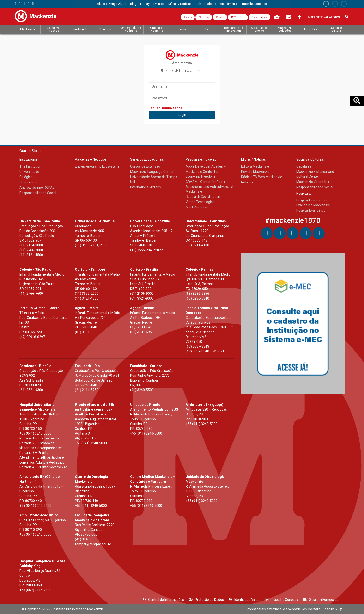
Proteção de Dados (206, 600)
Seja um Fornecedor (321, 600)
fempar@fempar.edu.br (93, 544)
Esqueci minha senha (165, 108)
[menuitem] (112, 4)
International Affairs (324, 17)
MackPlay (204, 17)
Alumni (188, 17)
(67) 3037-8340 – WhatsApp (207, 351)
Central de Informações (163, 600)
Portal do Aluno (259, 17)
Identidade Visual (244, 600)
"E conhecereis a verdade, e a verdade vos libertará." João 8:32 (293, 609)
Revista (220, 17)
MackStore (238, 17)
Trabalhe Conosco (282, 600)
